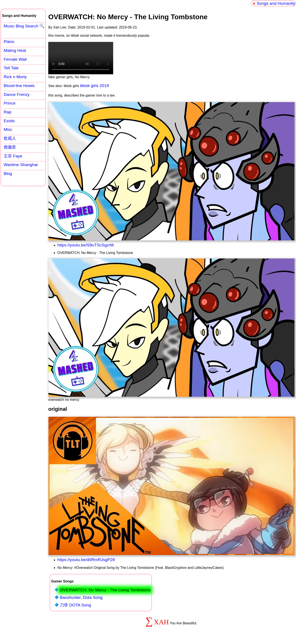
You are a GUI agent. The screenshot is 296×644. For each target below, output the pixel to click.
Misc (8, 129)
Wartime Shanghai (21, 165)
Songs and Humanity (276, 3)
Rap (7, 112)
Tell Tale (11, 68)
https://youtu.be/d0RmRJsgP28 (86, 560)
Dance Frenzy (17, 94)
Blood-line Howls (19, 86)
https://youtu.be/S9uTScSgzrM (85, 245)
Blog (8, 174)
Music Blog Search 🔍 (24, 26)
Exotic (9, 121)
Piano (9, 42)
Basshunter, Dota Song (81, 597)
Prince (10, 103)
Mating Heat (15, 50)
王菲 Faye (13, 156)
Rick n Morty (15, 77)
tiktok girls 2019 (94, 86)
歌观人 (10, 138)
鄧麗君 (10, 147)
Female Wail (15, 59)
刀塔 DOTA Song (75, 605)
